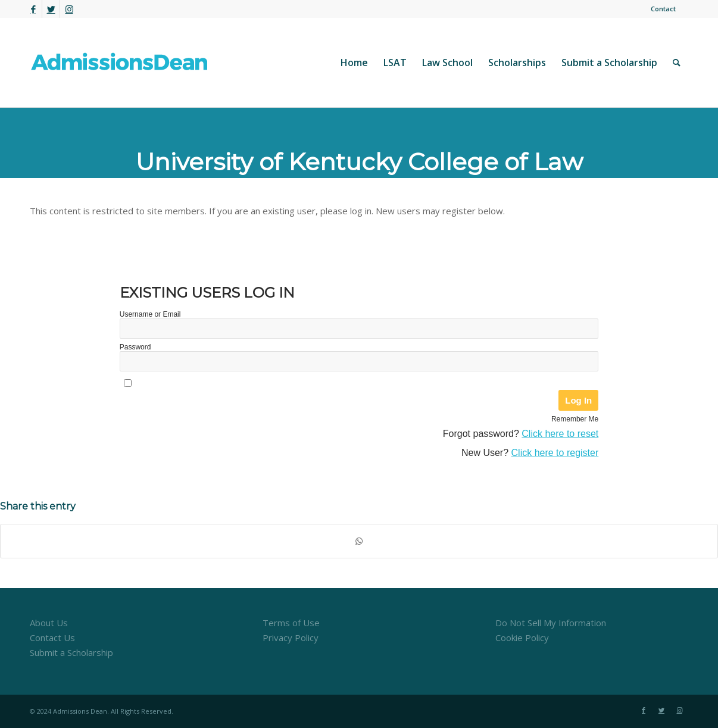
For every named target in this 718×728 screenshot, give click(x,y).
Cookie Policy (522, 638)
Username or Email (150, 314)
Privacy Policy (291, 638)
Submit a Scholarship (71, 652)
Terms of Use (291, 623)
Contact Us (52, 638)
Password (135, 347)
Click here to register (555, 453)
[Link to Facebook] (33, 9)
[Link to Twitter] (51, 9)
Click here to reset (560, 434)
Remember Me (575, 419)
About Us (49, 623)
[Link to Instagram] (69, 9)
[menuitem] (660, 9)
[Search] (677, 63)
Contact (663, 9)
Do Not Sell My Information (551, 623)
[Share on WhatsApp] (359, 541)
